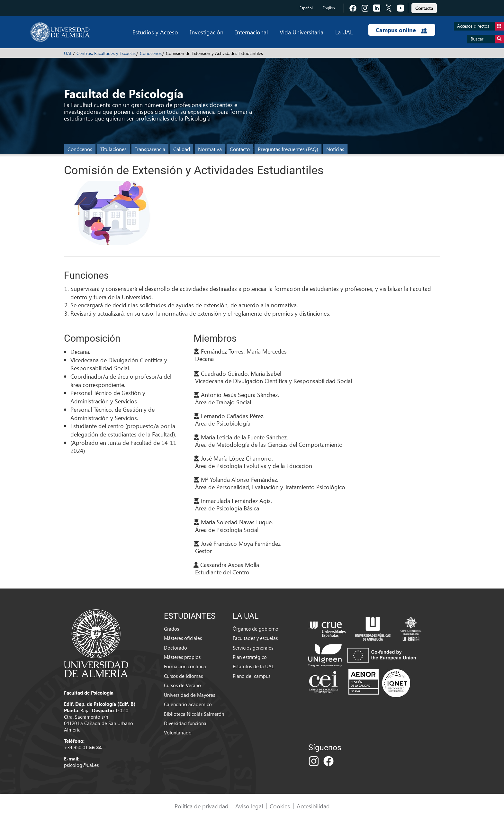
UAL (68, 53)
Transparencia (150, 149)
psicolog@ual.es (81, 765)
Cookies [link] (280, 806)
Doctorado (175, 648)
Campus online (402, 30)
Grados (171, 629)
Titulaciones (113, 149)
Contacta (424, 8)
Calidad (182, 149)
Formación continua (185, 666)
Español (306, 8)
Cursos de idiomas (183, 676)
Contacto (240, 149)
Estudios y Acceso (155, 32)
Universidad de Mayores (189, 695)
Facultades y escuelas (255, 638)
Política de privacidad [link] (202, 806)
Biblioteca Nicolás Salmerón (194, 714)
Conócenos (151, 53)
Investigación (207, 32)
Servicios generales (253, 648)
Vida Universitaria (301, 32)
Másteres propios (182, 657)
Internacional (252, 32)
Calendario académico (188, 704)
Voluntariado (178, 733)
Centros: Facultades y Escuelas (106, 53)
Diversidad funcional (186, 723)
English (329, 8)
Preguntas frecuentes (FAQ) (288, 149)
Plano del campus (252, 676)
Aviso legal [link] (249, 806)
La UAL (344, 32)
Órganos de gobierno (256, 629)
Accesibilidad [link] (313, 806)
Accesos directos (481, 26)
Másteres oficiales (183, 638)
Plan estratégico (250, 657)
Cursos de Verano (182, 685)
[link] (424, 7)
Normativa (210, 149)
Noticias (335, 149)
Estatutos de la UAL (253, 666)
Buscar (487, 39)
